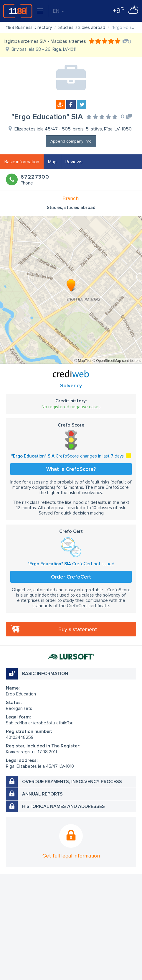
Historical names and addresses (63, 806)
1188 (18, 11)
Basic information (22, 162)
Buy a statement (78, 629)
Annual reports (42, 794)
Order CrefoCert (71, 577)
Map (52, 162)
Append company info (71, 141)
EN (58, 11)
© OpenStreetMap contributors (117, 361)
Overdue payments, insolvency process (72, 782)
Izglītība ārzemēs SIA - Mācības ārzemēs (45, 41)
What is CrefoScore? (71, 469)
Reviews (74, 162)
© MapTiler (83, 361)
